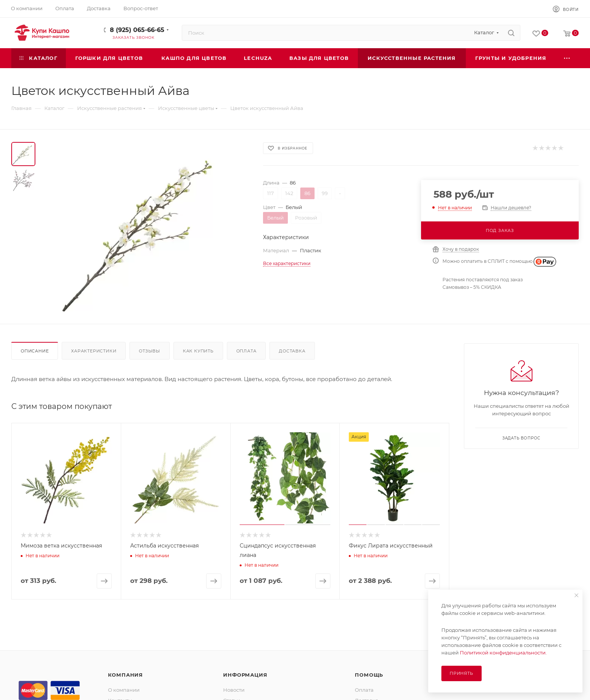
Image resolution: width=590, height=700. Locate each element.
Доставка (292, 351)
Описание (35, 351)
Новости (234, 690)
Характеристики (94, 351)
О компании (124, 690)
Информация (245, 675)
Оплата (246, 351)
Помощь (369, 675)
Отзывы (150, 351)
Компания (125, 675)
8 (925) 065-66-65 (137, 30)
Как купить (198, 351)
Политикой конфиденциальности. (503, 653)
